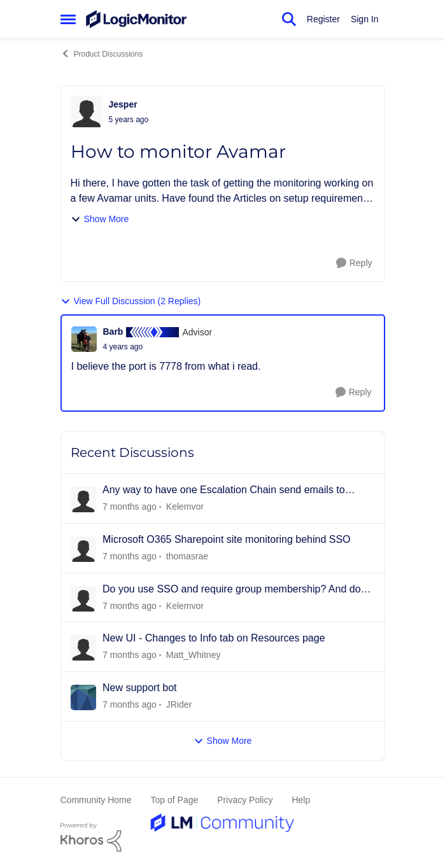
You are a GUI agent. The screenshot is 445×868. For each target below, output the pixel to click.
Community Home (96, 800)
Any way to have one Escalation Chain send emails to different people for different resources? (224, 491)
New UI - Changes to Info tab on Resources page (214, 638)
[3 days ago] (130, 507)
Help (301, 800)
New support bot (140, 688)
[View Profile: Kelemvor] (83, 500)
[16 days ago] (130, 655)
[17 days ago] (130, 705)
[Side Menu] (68, 19)
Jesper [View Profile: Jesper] (123, 104)
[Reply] (354, 263)
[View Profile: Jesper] (87, 111)
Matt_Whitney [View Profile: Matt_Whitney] (193, 655)
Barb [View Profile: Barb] (113, 332)
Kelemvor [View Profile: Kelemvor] (184, 507)
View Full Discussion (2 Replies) (131, 301)
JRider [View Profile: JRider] (178, 704)
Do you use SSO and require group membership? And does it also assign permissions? (237, 590)
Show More (100, 219)
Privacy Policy (245, 800)
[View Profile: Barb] (84, 339)
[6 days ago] (130, 556)
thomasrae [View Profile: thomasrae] (187, 556)
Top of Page (175, 800)
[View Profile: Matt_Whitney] (83, 648)
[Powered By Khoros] (223, 837)
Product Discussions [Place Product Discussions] (102, 53)
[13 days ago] (130, 605)
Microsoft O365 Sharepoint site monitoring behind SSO (227, 539)
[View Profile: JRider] (83, 697)
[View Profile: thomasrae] (83, 549)
